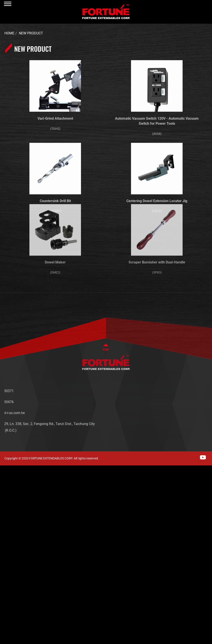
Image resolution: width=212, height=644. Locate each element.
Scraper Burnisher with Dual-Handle (157, 239)
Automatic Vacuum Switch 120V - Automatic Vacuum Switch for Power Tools (157, 118)
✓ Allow (7, 482)
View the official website (44, 536)
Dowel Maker (55, 239)
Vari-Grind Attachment (55, 115)
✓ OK (140, 641)
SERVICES (179, 411)
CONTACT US (181, 417)
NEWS (176, 398)
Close (5, 469)
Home (9, 33)
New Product (31, 33)
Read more (11, 536)
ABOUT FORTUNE (184, 391)
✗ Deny (7, 489)
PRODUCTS (180, 404)
